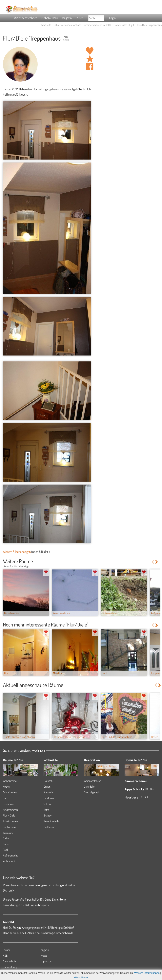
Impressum (46, 961)
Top (140, 760)
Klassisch (48, 792)
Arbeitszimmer (11, 821)
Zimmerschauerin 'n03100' (98, 25)
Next (157, 562)
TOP (16, 760)
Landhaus (49, 798)
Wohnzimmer (10, 781)
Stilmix (47, 804)
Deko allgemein (92, 792)
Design (47, 787)
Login (112, 18)
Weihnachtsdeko (93, 781)
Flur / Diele (9, 815)
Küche (6, 787)
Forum (80, 18)
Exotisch (48, 781)
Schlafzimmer (10, 792)
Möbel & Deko (50, 18)
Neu (145, 760)
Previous (153, 562)
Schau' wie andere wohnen (68, 25)
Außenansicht (10, 855)
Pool (5, 850)
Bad (5, 798)
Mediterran (49, 827)
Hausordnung (10, 967)
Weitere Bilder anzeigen (17, 552)
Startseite (46, 25)
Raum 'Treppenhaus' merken (90, 59)
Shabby (48, 815)
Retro (46, 810)
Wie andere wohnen (25, 18)
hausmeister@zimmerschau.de (55, 933)
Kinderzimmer (11, 810)
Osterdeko (89, 787)
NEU (21, 760)
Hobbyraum (9, 827)
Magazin (67, 18)
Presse (44, 956)
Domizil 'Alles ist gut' (124, 25)
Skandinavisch (51, 821)
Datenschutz (10, 961)
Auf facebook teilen (90, 67)
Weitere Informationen (147, 973)
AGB (5, 956)
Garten (7, 844)
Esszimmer (9, 804)
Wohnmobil (9, 861)
